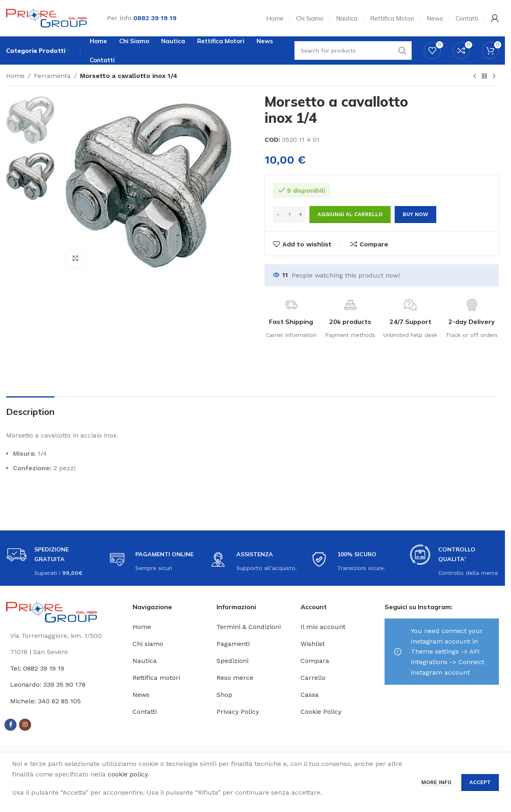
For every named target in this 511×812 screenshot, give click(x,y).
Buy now (415, 214)
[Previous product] (475, 76)
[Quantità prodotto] (289, 215)
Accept (480, 782)
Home (15, 76)
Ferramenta (52, 76)
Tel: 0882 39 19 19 (37, 668)
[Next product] (494, 76)
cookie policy (128, 774)
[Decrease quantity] (278, 215)
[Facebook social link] (11, 725)
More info (437, 782)
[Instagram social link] (25, 725)
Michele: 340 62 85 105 (45, 701)
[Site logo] (46, 18)
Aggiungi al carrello (350, 214)
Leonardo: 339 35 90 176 (48, 685)
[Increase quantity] (300, 215)
